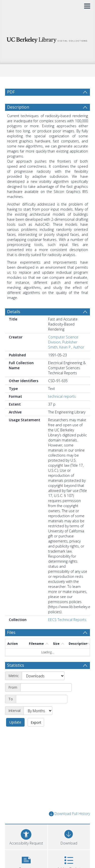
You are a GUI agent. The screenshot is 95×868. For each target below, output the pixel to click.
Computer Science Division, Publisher (63, 340)
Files (11, 632)
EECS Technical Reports (67, 620)
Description (18, 107)
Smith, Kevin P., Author (66, 347)
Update (15, 722)
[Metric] (43, 676)
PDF (11, 92)
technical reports (62, 396)
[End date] (42, 699)
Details (14, 312)
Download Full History (69, 814)
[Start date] (46, 687)
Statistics (16, 665)
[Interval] (38, 711)
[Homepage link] (48, 39)
